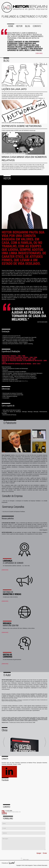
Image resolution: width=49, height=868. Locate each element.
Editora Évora (25, 381)
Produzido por (5, 863)
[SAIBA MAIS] (5, 570)
